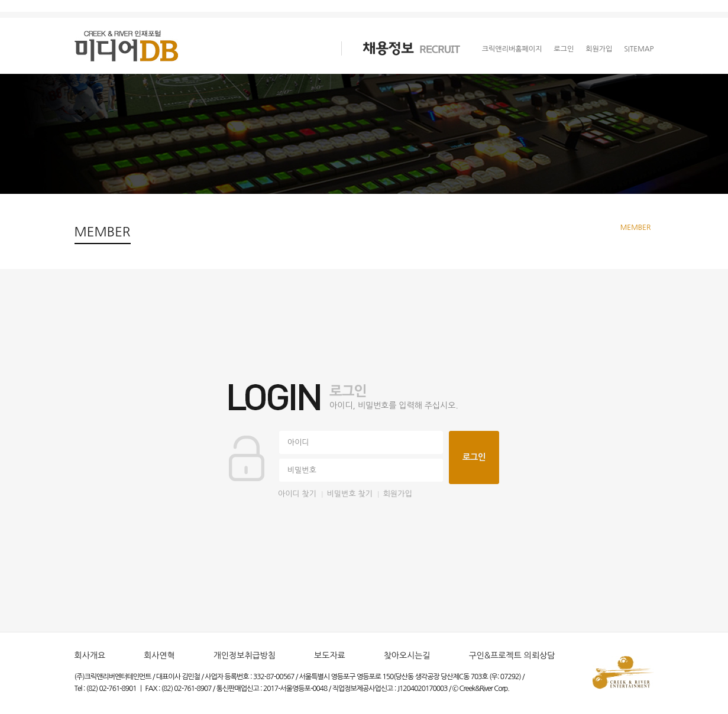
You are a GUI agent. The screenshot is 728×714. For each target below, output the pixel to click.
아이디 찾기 (297, 494)
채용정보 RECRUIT (401, 48)
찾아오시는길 (407, 655)
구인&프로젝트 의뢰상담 (512, 655)
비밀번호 (302, 470)
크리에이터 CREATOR (254, 48)
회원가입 (599, 49)
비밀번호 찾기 (350, 494)
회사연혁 (159, 655)
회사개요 (90, 655)
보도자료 (330, 655)
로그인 (564, 49)
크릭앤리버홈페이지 (512, 49)
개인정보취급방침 (245, 655)
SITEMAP (639, 49)
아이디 (298, 442)
